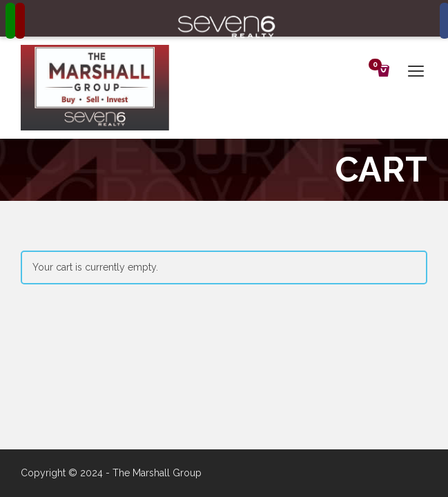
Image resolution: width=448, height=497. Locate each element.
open (416, 71)
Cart (377, 66)
